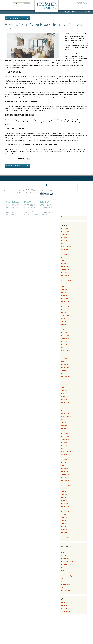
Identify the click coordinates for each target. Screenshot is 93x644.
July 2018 (64, 492)
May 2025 (64, 258)
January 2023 (65, 339)
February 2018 (65, 506)
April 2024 (64, 295)
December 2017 (66, 512)
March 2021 (64, 399)
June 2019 (64, 460)
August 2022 (65, 353)
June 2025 (64, 255)
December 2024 (66, 272)
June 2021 (64, 391)
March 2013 (64, 532)
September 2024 (66, 281)
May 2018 (64, 497)
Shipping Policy (8, 191)
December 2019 (66, 443)
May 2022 (64, 362)
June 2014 (64, 515)
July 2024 (64, 287)
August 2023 (65, 318)
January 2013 (65, 538)
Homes (63, 567)
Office (63, 579)
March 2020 (64, 434)
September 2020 (66, 417)
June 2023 (64, 324)
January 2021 (65, 405)
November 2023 (66, 310)
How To (63, 570)
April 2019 (64, 466)
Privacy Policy (32, 191)
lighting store (33, 65)
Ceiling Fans (65, 556)
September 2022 (66, 350)
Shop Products (26, 8)
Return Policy (21, 191)
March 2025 (64, 264)
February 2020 (65, 437)
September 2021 (66, 382)
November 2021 (66, 376)
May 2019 (64, 463)
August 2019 (65, 454)
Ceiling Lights (65, 559)
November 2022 (66, 344)
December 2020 (66, 408)
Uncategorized (66, 590)
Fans (38, 185)
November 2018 (66, 480)
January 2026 (65, 235)
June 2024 (64, 289)
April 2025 (64, 261)
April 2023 (64, 330)
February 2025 (65, 266)
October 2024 (65, 278)
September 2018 (66, 486)
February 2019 (65, 471)
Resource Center (68, 8)
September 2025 (66, 246)
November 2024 (66, 275)
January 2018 (65, 509)
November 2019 (66, 445)
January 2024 (65, 304)
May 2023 (64, 327)
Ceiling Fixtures (20, 185)
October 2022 (65, 347)
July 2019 (64, 457)
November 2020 (66, 411)
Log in (63, 602)
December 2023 (66, 307)
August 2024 (65, 284)
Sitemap (43, 193)
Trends (63, 587)
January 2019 (65, 474)
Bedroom (64, 553)
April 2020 (64, 431)
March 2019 (64, 469)
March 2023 (64, 333)
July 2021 (64, 388)
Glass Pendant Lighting (68, 561)
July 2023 (64, 321)
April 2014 (64, 518)
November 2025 (66, 240)
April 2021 (64, 396)
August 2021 (65, 385)
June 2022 (64, 359)
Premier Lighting (66, 585)
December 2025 (66, 238)
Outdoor (64, 582)
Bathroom (64, 550)
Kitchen (63, 573)
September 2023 (66, 315)
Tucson (28, 202)
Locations (82, 8)
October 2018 (65, 483)
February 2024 (65, 301)
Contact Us (53, 191)
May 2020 (64, 428)
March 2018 (64, 503)
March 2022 (64, 365)
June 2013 (64, 523)
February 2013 (65, 535)
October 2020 (65, 414)
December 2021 (66, 373)
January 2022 (65, 370)
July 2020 (64, 422)
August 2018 (65, 489)
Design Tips (43, 191)
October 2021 (65, 379)
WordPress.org (66, 611)
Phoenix (45, 202)
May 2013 (64, 526)
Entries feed (65, 605)
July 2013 (64, 520)
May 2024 (64, 292)
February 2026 (65, 232)
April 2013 (64, 529)
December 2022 (66, 341)
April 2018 (64, 500)
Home (15, 8)
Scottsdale (13, 202)
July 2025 (64, 252)
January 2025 (65, 269)
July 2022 (64, 356)
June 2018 (64, 495)
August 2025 (65, 249)
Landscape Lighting (67, 576)
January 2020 (65, 440)
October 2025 (65, 243)
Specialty (51, 185)
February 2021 (65, 402)
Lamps (43, 185)
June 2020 (64, 425)
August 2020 (65, 419)
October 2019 (65, 448)
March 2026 (64, 229)
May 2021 (64, 393)
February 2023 (65, 336)
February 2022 (65, 367)
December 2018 (66, 477)
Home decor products (68, 564)
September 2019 (66, 451)
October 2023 (65, 313)
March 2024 (64, 298)
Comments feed (66, 608)
